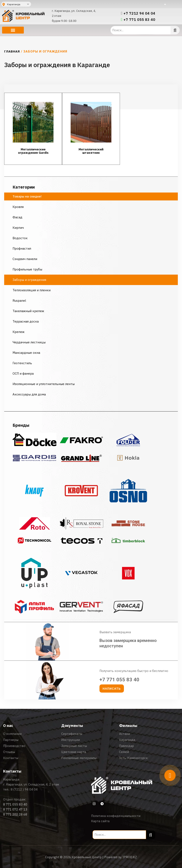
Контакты (11, 758)
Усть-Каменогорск (133, 758)
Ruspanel (19, 301)
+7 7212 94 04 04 (139, 13)
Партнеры (11, 740)
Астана (124, 734)
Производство (14, 746)
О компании (12, 734)
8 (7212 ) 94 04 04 (24, 789)
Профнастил (22, 248)
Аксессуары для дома (29, 394)
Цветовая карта (74, 752)
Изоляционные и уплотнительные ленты (44, 384)
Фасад (17, 217)
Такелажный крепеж (28, 311)
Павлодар (127, 746)
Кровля (18, 207)
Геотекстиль (22, 363)
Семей (124, 752)
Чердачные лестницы (29, 342)
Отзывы (9, 752)
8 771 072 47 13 (15, 809)
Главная (12, 51)
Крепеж (18, 332)
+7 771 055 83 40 (139, 20)
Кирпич (18, 228)
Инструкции (71, 740)
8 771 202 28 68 (15, 814)
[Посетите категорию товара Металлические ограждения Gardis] (33, 129)
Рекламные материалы (79, 758)
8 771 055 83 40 (15, 804)
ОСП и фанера (23, 373)
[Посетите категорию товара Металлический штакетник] (91, 129)
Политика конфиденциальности (116, 816)
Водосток (20, 238)
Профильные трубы (27, 269)
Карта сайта (100, 821)
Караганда (127, 740)
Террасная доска (26, 321)
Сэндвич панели (25, 259)
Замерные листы (74, 746)
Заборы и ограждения (29, 280)
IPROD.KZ (130, 857)
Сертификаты (72, 734)
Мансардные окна (26, 353)
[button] (13, 30)
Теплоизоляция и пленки (32, 290)
